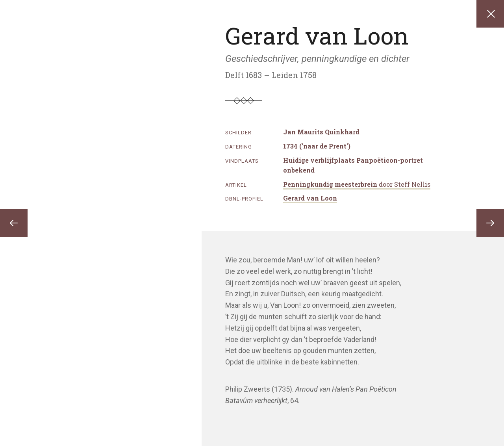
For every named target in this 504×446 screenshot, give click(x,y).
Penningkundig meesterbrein (357, 184)
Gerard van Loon (310, 198)
